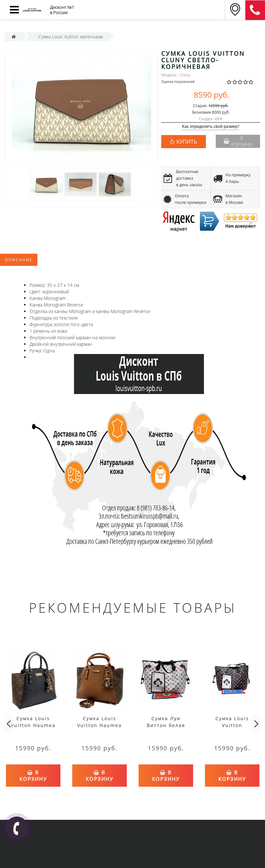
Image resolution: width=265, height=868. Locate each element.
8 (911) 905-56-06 (255, 10)
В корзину (238, 141)
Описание (19, 260)
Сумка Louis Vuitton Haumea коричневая (99, 725)
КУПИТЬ (187, 142)
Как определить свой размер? (211, 127)
